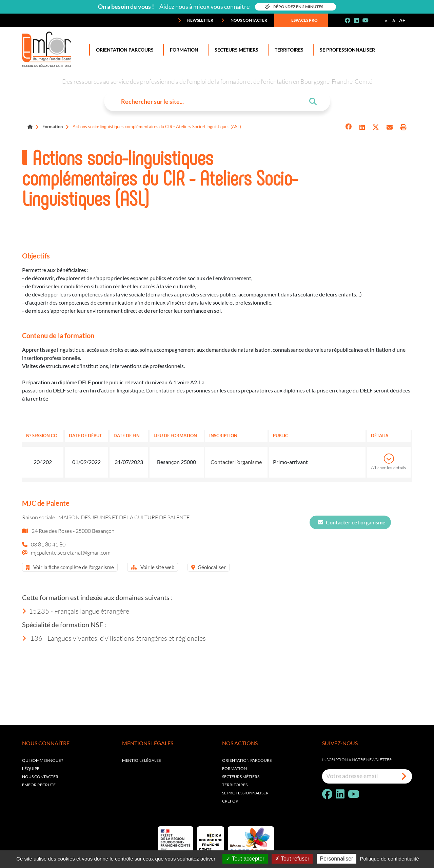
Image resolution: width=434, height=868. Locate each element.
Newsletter (195, 20)
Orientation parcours (247, 760)
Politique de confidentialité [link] (390, 859)
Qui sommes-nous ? (43, 760)
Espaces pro (300, 20)
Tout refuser (292, 859)
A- (387, 21)
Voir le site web (153, 567)
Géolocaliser (209, 567)
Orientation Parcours (123, 50)
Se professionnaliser (346, 50)
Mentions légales (141, 760)
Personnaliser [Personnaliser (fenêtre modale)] (337, 859)
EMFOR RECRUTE (39, 785)
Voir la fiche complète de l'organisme (70, 567)
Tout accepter (245, 859)
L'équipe (31, 768)
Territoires (288, 50)
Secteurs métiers (241, 777)
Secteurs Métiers (235, 50)
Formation (183, 50)
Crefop (230, 801)
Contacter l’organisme (236, 462)
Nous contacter (244, 20)
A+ (402, 20)
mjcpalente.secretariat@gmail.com (71, 552)
